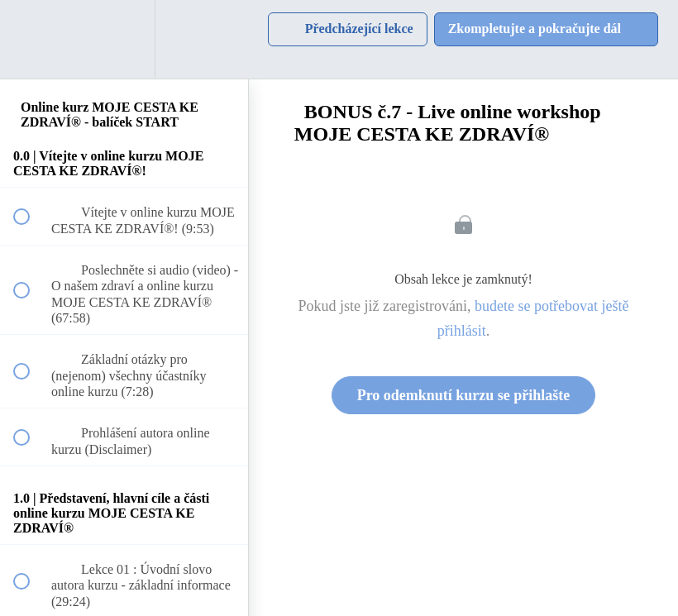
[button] (31, 39)
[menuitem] (124, 39)
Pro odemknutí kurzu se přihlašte (464, 395)
